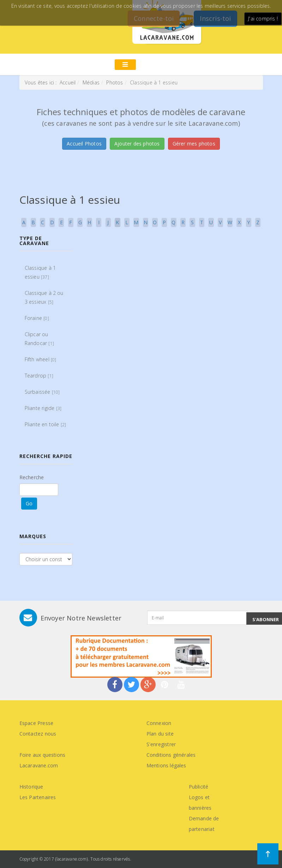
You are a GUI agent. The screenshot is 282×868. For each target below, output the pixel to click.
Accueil (68, 82)
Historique (31, 787)
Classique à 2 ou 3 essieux (44, 297)
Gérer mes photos (194, 144)
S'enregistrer (161, 744)
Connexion (159, 723)
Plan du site (160, 734)
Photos (115, 82)
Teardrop (39, 376)
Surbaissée (42, 392)
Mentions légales (166, 765)
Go (29, 503)
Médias (91, 82)
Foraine (37, 318)
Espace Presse (37, 723)
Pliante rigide (43, 408)
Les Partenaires (38, 797)
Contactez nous (38, 734)
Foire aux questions (43, 755)
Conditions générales (171, 755)
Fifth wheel (41, 359)
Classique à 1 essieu (40, 272)
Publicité (199, 787)
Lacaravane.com (39, 765)
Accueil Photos (84, 144)
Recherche (32, 477)
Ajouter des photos (137, 144)
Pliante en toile (46, 424)
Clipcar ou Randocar (39, 339)
